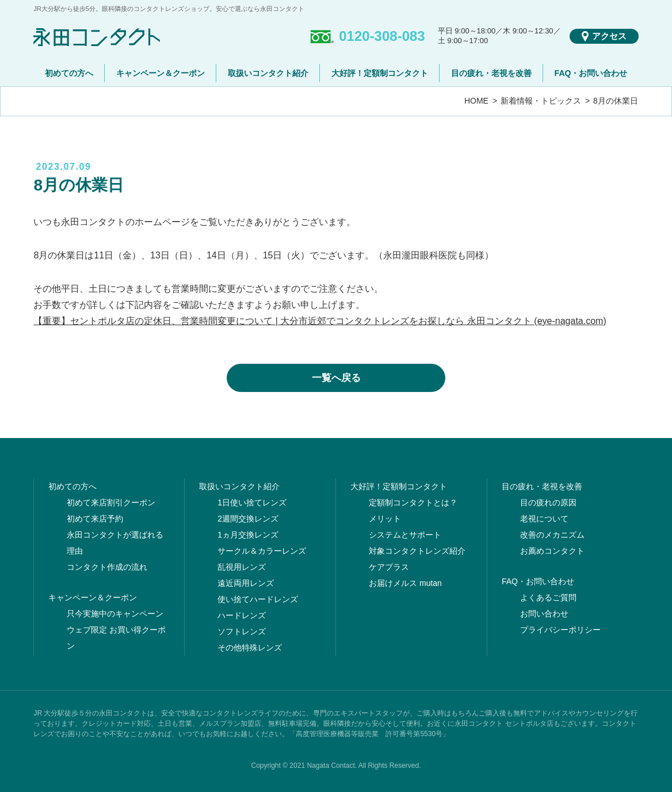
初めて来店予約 (95, 519)
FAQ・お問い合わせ (591, 73)
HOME (476, 101)
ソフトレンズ (242, 631)
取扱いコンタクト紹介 (268, 73)
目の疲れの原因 (548, 502)
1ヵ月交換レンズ (248, 535)
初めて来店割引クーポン (111, 502)
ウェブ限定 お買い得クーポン (116, 638)
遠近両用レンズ (246, 583)
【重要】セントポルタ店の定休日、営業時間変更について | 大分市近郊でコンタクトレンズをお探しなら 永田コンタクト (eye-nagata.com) (320, 321)
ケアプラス (389, 567)
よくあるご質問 (548, 597)
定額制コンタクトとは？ (413, 502)
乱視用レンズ (242, 567)
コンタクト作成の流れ (107, 567)
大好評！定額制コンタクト (380, 73)
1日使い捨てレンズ (252, 502)
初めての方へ (69, 73)
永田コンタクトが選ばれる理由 (115, 543)
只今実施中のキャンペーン (115, 614)
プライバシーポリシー (560, 630)
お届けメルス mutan (405, 583)
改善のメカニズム (552, 535)
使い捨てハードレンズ (258, 599)
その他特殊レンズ (250, 648)
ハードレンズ (242, 615)
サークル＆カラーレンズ (262, 551)
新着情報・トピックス (541, 101)
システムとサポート (405, 535)
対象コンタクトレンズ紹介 (417, 551)
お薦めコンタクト (552, 551)
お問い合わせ (544, 614)
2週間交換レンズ (248, 519)
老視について (544, 519)
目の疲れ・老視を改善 (491, 73)
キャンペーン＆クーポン (161, 73)
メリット (385, 519)
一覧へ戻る (336, 378)
